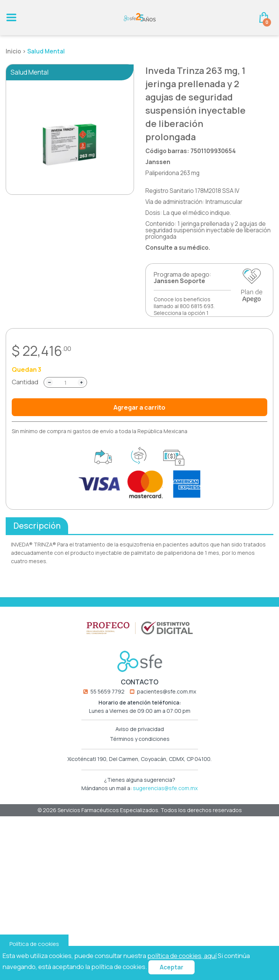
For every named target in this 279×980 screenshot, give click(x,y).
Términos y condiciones (140, 758)
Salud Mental (46, 51)
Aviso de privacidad (140, 748)
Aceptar (171, 967)
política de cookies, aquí (182, 956)
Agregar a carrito (139, 407)
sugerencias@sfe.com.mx (165, 807)
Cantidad (25, 382)
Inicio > (16, 51)
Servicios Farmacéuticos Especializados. (109, 829)
